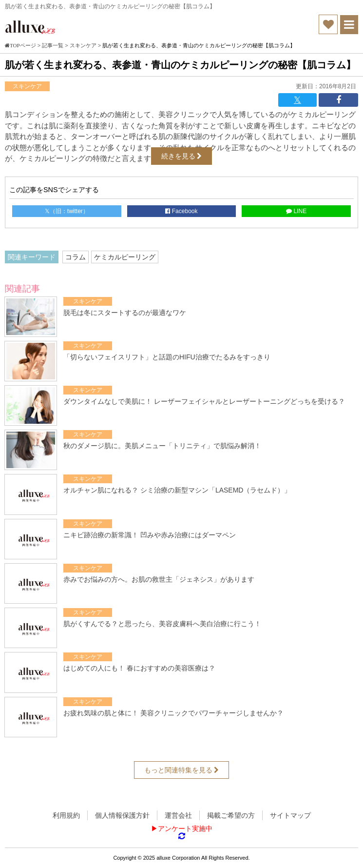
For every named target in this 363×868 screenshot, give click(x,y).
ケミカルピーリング (125, 257)
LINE (296, 211)
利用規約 (66, 815)
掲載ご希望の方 (231, 815)
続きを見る (182, 156)
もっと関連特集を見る (182, 770)
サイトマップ (290, 815)
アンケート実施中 (185, 829)
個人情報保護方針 (122, 815)
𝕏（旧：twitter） (67, 211)
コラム (76, 257)
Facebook (181, 211)
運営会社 (178, 815)
